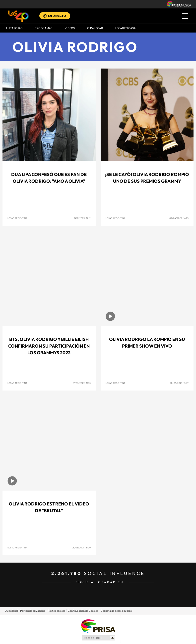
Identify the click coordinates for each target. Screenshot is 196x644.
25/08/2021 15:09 (81, 548)
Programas (44, 28)
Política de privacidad (33, 611)
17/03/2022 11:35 (82, 383)
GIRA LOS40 (95, 28)
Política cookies (56, 611)
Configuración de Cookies (83, 611)
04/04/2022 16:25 (179, 218)
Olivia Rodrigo (75, 47)
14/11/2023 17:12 (82, 218)
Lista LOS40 (14, 28)
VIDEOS (70, 28)
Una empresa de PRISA (98, 626)
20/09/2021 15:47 (179, 383)
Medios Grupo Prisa (98, 638)
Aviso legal (11, 611)
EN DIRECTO (57, 16)
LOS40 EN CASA (126, 28)
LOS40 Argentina (17, 218)
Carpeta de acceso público (116, 611)
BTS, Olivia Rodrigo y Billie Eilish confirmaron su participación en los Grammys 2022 (49, 346)
